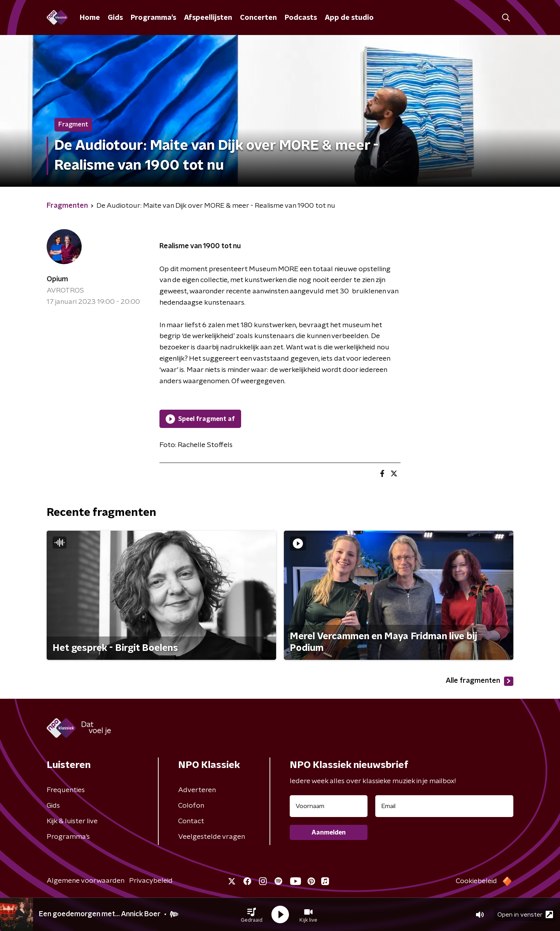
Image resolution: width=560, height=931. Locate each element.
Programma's (153, 18)
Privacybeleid (151, 881)
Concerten (258, 18)
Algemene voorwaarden (86, 881)
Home (90, 18)
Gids (115, 18)
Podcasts (301, 18)
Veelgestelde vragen (212, 837)
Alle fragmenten (479, 681)
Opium (57, 279)
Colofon (191, 806)
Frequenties (66, 790)
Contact (191, 821)
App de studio (349, 18)
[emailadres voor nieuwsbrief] (444, 806)
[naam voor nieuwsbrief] (329, 806)
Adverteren (197, 790)
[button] (252, 915)
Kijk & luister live (72, 821)
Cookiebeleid (476, 881)
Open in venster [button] (525, 914)
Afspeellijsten (208, 18)
